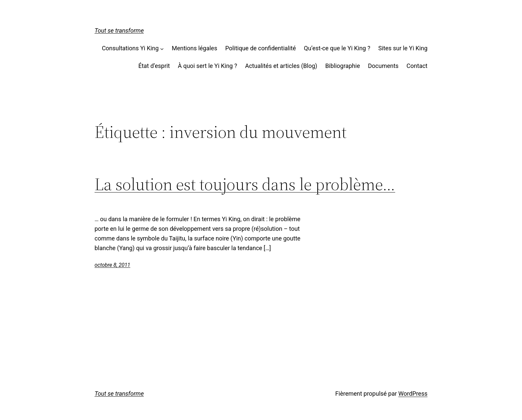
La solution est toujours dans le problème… (245, 184)
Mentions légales (194, 48)
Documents (383, 66)
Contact (417, 66)
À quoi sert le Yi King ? (207, 66)
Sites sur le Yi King (403, 48)
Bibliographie (343, 66)
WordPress (413, 394)
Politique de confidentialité (260, 48)
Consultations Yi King (130, 48)
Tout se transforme (119, 30)
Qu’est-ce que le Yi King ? (337, 48)
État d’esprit (154, 66)
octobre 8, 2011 (112, 265)
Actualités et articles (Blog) (281, 66)
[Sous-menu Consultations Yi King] (162, 48)
